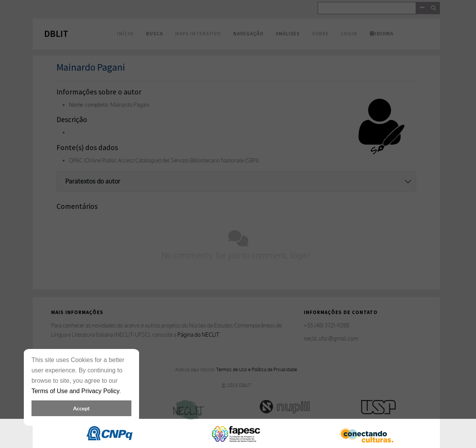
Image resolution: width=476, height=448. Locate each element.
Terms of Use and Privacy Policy (75, 391)
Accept (81, 408)
